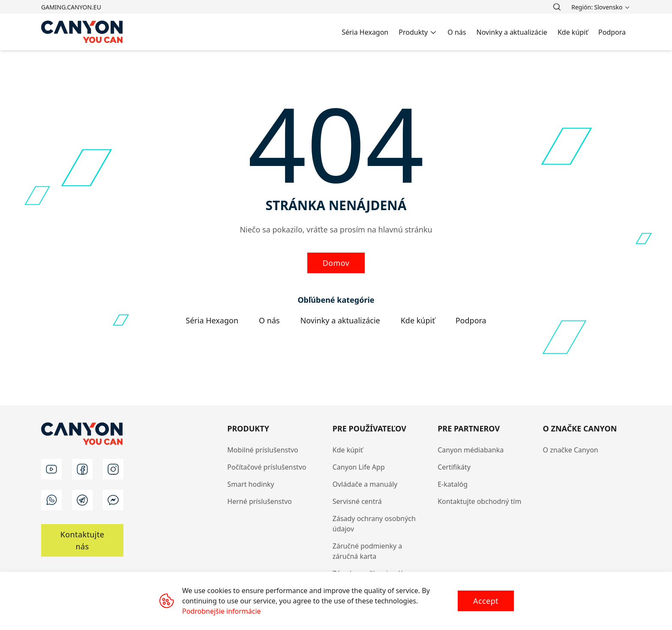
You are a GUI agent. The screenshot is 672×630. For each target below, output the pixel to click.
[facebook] (82, 469)
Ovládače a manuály (365, 484)
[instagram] (113, 469)
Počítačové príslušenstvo (267, 467)
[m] (113, 500)
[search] (557, 7)
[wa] (51, 500)
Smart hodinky (250, 484)
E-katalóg (453, 484)
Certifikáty (454, 467)
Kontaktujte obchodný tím (479, 501)
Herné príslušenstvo (259, 501)
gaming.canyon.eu (71, 7)
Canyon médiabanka (471, 450)
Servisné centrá (357, 501)
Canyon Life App (359, 467)
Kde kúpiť (348, 450)
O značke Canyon (571, 450)
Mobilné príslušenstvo (262, 450)
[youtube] (51, 469)
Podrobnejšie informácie (222, 611)
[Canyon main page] (82, 32)
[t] (82, 500)
